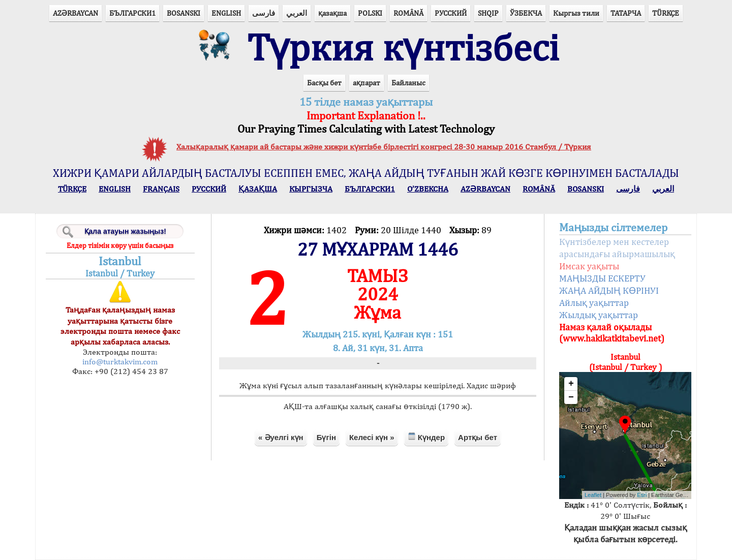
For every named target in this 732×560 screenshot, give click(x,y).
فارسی (264, 13)
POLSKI (370, 13)
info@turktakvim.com (120, 362)
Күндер (426, 437)
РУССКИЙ (451, 13)
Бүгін (326, 437)
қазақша (332, 13)
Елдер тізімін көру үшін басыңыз (120, 245)
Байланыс (408, 83)
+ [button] (571, 384)
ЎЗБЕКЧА (526, 13)
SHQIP (488, 13)
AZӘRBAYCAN (75, 13)
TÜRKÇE (666, 13)
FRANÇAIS (161, 189)
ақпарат (367, 83)
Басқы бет (324, 83)
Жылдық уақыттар (599, 315)
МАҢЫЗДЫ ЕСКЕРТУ (602, 278)
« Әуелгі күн (281, 437)
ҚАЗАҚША (258, 189)
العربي (297, 13)
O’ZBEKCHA (428, 189)
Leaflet (593, 495)
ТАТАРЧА (626, 13)
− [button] (571, 397)
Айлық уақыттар (594, 303)
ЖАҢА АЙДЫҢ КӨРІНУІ (609, 290)
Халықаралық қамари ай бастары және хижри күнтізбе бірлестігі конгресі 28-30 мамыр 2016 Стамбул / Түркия (384, 147)
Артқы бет (478, 437)
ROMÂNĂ (408, 13)
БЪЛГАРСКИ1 (132, 13)
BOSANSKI (184, 13)
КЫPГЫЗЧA (311, 189)
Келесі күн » (372, 437)
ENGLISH (226, 13)
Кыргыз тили (576, 13)
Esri (642, 495)
